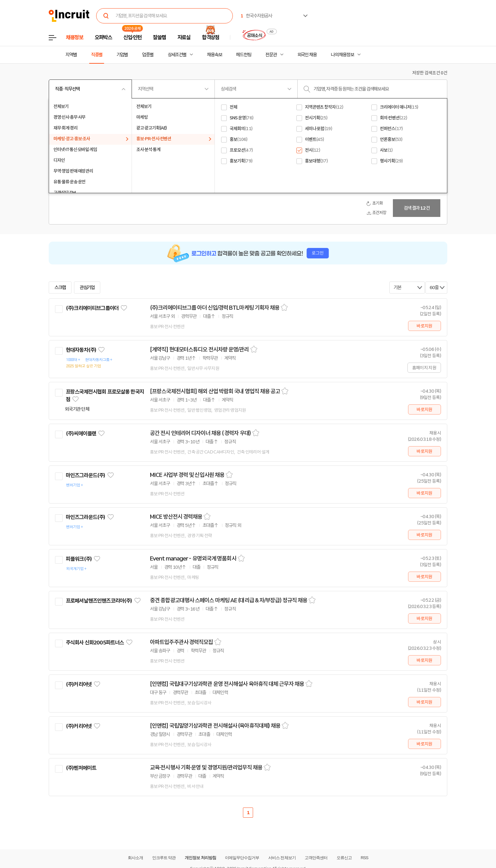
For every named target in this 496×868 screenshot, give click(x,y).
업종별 (148, 55)
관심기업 (87, 288)
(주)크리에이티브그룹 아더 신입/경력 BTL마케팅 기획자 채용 (215, 308)
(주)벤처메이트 (81, 768)
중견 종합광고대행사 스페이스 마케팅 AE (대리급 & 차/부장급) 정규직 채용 (229, 600)
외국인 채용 (307, 55)
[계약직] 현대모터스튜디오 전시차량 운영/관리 (199, 350)
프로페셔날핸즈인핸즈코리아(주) (99, 601)
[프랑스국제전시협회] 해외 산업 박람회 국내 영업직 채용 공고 (215, 391)
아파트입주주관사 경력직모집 (181, 642)
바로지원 (424, 326)
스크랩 (60, 288)
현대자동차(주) (81, 350)
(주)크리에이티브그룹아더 (92, 308)
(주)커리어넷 (79, 684)
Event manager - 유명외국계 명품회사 (193, 559)
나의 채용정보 (342, 55)
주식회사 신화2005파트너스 (95, 643)
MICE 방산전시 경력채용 (176, 517)
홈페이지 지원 (424, 368)
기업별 (122, 55)
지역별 (71, 55)
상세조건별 (177, 55)
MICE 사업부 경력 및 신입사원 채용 (187, 475)
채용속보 (214, 55)
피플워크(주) (79, 559)
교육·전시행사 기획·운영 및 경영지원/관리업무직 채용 (206, 768)
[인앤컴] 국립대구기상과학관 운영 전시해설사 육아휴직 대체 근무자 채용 (227, 684)
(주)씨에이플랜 (81, 434)
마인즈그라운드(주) (86, 475)
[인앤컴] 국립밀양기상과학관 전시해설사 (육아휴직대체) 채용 (215, 726)
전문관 (271, 55)
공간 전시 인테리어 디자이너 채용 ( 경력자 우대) (200, 433)
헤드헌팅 (244, 55)
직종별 (97, 55)
